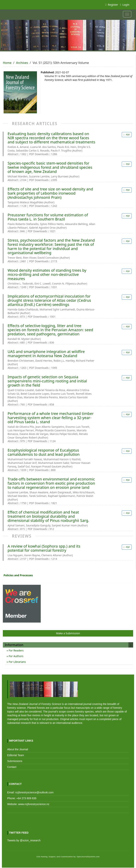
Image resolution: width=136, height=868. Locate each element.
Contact (12, 767)
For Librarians (17, 662)
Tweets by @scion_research (24, 840)
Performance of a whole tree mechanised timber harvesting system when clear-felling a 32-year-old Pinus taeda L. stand (51, 418)
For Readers (16, 650)
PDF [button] (128, 135)
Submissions (15, 761)
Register (112, 5)
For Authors (16, 656)
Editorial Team (16, 755)
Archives (22, 63)
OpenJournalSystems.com (88, 857)
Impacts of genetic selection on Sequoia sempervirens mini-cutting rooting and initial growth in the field (47, 381)
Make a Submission (68, 633)
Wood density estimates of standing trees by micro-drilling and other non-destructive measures (47, 275)
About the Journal (18, 749)
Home (7, 63)
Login (125, 5)
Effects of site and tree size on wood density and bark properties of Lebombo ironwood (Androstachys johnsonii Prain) (50, 193)
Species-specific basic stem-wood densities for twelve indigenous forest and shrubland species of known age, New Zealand (50, 167)
